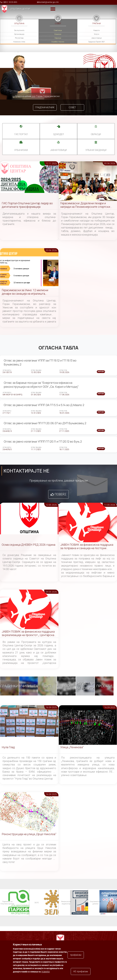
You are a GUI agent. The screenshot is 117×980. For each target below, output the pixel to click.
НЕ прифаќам (81, 971)
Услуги (97, 34)
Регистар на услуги (85, 686)
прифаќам (76, 955)
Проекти (104, 686)
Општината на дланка (95, 903)
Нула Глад (8, 747)
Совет (72, 107)
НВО (66, 686)
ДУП (47, 686)
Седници (58, 38)
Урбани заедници (96, 150)
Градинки (9, 686)
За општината (19, 30)
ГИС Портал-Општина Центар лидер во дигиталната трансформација (27, 205)
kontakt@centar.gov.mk (49, 2)
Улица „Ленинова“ (72, 747)
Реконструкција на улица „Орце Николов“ (29, 834)
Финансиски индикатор (66, 903)
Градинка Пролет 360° (97, 42)
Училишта (29, 686)
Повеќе (60, 494)
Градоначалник (45, 107)
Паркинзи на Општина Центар (7, 903)
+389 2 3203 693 (10, 2)
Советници (58, 30)
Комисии (58, 34)
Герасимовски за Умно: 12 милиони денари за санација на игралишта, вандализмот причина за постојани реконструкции (25, 292)
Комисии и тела (19, 42)
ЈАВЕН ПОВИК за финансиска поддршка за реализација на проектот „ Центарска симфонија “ (28, 633)
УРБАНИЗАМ (21, 150)
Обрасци (96, 134)
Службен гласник (58, 42)
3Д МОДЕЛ (58, 134)
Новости (96, 30)
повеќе (46, 972)
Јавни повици (96, 38)
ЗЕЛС (36, 903)
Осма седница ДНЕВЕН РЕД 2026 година (28, 545)
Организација (19, 34)
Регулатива (19, 38)
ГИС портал (21, 134)
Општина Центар (20, 9)
